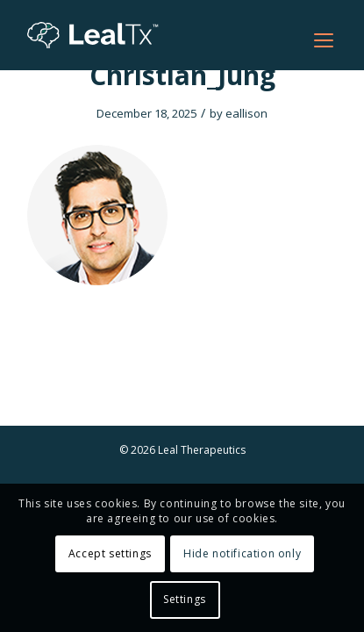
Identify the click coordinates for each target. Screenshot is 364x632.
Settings (185, 599)
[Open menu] (324, 40)
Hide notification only (242, 553)
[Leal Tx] (151, 35)
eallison (246, 113)
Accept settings (110, 553)
